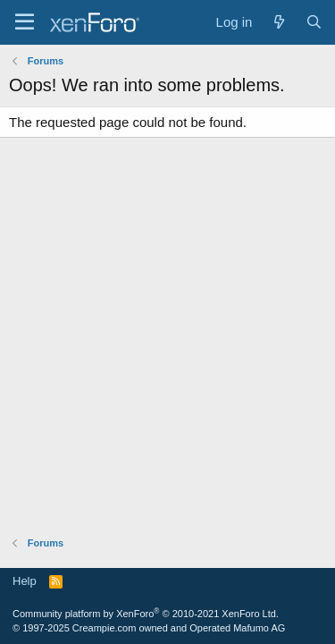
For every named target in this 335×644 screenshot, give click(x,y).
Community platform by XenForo (146, 614)
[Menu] (25, 22)
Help (25, 581)
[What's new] (278, 22)
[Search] (314, 22)
